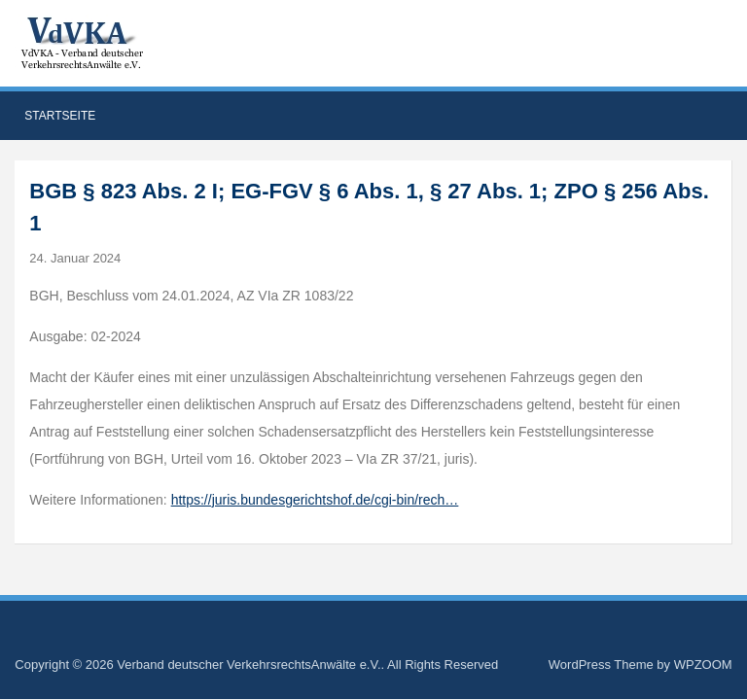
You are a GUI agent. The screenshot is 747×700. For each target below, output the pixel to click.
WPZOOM (703, 665)
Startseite (60, 116)
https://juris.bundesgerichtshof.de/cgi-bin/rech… (315, 500)
